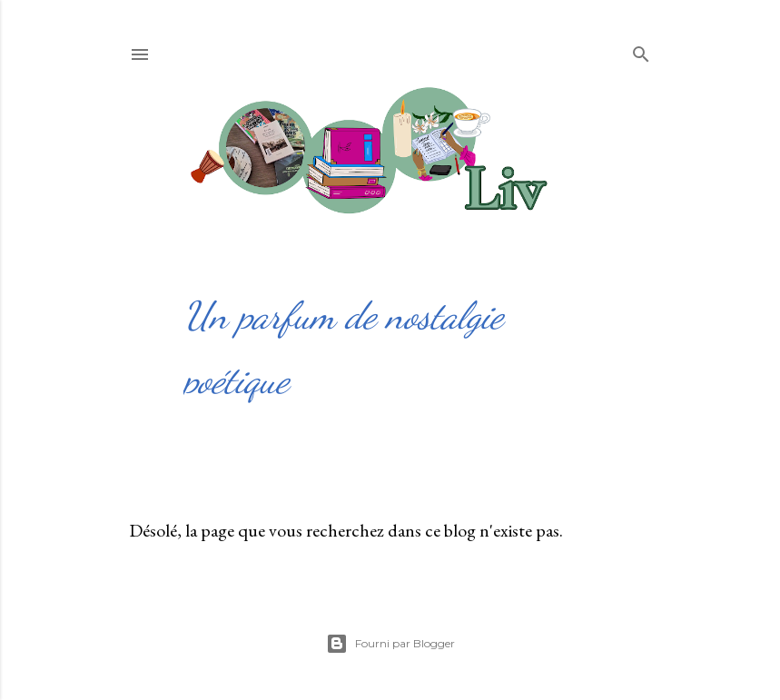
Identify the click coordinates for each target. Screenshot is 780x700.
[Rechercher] (641, 50)
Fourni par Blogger (390, 644)
